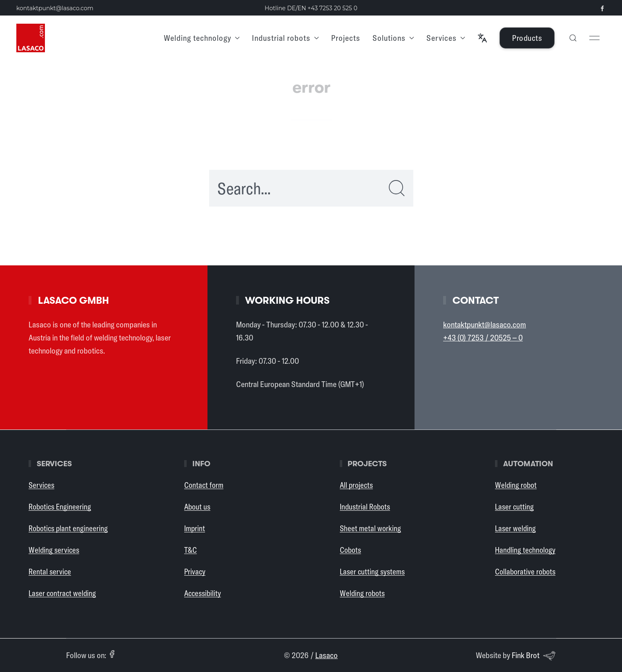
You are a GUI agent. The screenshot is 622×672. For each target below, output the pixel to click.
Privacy (195, 572)
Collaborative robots (525, 572)
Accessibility (203, 593)
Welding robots (362, 593)
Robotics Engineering (60, 507)
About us (197, 507)
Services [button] (446, 38)
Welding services (54, 550)
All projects (356, 485)
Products (527, 38)
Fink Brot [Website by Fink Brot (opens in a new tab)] (534, 656)
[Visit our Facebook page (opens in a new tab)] (602, 9)
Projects (346, 38)
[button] (482, 38)
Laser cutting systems (372, 572)
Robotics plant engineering (68, 528)
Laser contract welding (62, 593)
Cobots (350, 550)
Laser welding (515, 528)
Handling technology (525, 550)
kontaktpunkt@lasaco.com (485, 324)
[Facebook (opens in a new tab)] (112, 654)
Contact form (204, 485)
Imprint (195, 528)
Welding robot (516, 485)
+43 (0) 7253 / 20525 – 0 (483, 337)
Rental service (50, 572)
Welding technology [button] (202, 38)
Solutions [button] (393, 38)
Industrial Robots (365, 507)
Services (41, 485)
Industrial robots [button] (285, 38)
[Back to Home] (31, 38)
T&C (191, 550)
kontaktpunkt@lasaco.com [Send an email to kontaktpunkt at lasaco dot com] (55, 8)
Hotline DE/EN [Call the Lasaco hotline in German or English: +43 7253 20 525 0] (311, 8)
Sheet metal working (370, 528)
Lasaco (327, 655)
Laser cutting (514, 507)
